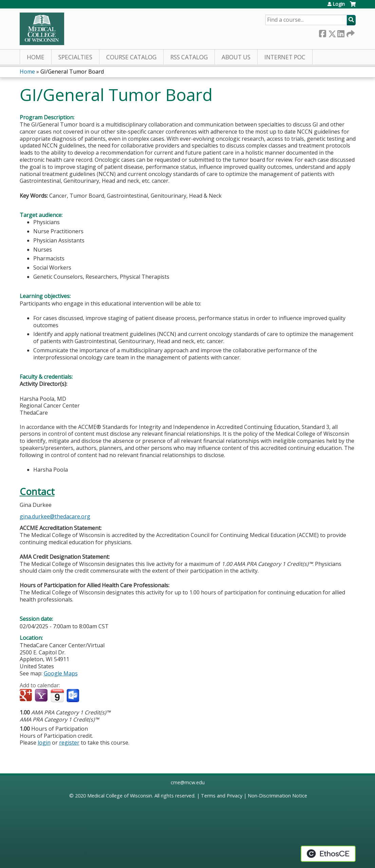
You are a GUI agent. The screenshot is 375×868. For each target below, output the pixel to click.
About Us (236, 57)
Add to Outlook (73, 696)
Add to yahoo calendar (42, 696)
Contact (37, 491)
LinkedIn (341, 32)
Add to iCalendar (57, 695)
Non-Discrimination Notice (277, 796)
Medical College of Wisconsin (120, 796)
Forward (350, 32)
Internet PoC (285, 57)
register (69, 743)
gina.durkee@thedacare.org (55, 516)
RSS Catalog (189, 57)
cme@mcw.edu (188, 782)
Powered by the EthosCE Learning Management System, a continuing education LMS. (328, 854)
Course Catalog (131, 57)
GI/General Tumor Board (72, 72)
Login (339, 4)
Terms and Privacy (222, 796)
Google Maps (61, 673)
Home (36, 57)
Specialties (75, 57)
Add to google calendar (27, 696)
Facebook (322, 32)
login (44, 743)
